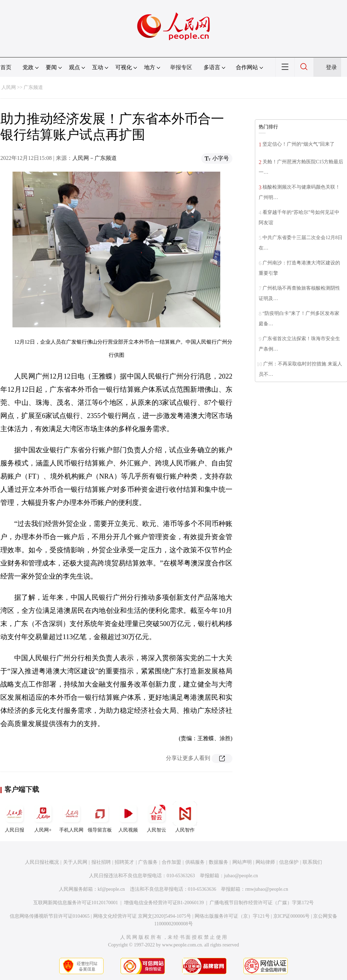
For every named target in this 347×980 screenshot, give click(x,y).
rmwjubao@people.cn (267, 889)
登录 (331, 67)
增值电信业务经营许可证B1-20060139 (164, 903)
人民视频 (128, 817)
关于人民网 (75, 862)
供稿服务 (195, 862)
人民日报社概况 (42, 862)
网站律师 (265, 862)
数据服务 (219, 862)
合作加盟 (171, 862)
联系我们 (312, 862)
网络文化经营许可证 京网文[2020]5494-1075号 (142, 916)
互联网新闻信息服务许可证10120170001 (76, 903)
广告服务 (148, 862)
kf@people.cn (111, 889)
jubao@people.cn (241, 876)
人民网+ (43, 817)
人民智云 (157, 817)
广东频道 (33, 87)
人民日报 (15, 817)
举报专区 (181, 67)
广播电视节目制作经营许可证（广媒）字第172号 (262, 903)
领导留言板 (100, 817)
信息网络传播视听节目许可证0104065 (50, 916)
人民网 (9, 87)
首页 (6, 67)
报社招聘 (101, 862)
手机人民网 (71, 817)
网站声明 (242, 862)
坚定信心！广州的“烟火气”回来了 (299, 144)
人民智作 (185, 817)
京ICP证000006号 (292, 916)
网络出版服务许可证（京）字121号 (232, 916)
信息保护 (289, 862)
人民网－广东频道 (95, 158)
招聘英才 (124, 862)
